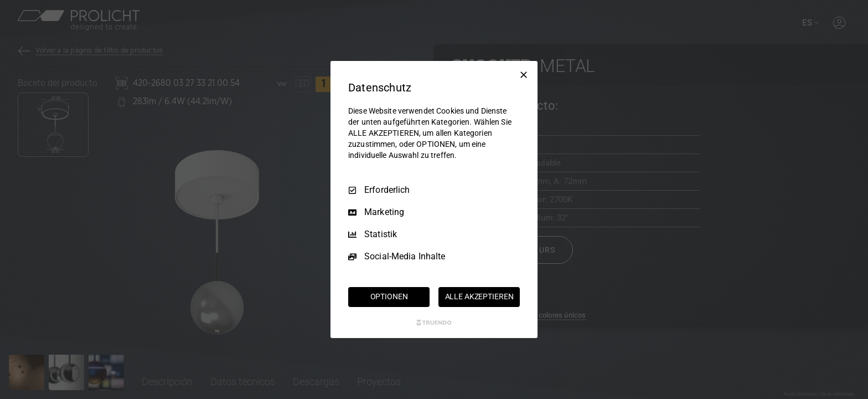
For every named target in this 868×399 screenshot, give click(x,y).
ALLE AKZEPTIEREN (479, 296)
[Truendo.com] (434, 323)
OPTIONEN (389, 296)
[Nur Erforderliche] (524, 75)
